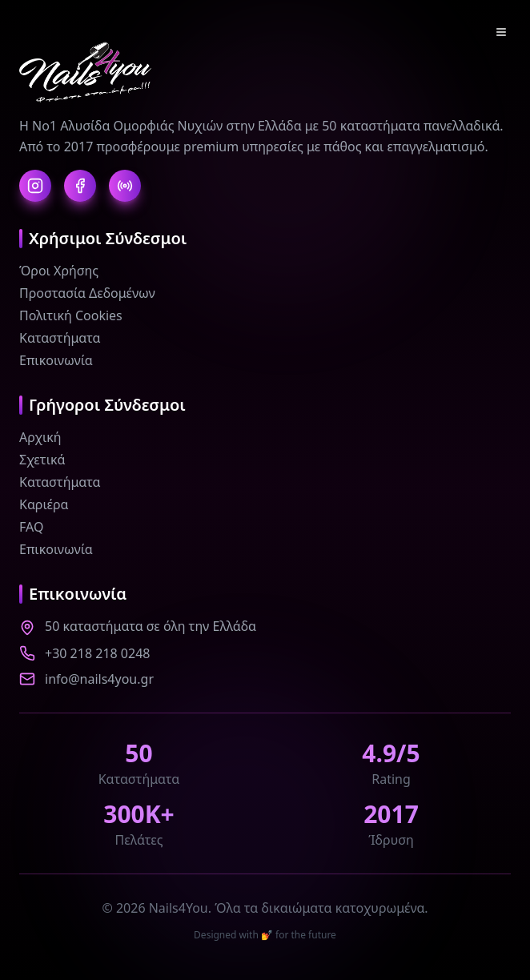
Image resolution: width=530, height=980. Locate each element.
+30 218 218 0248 (97, 653)
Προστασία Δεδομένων (87, 293)
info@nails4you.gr (99, 679)
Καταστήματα (60, 338)
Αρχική (40, 437)
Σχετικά (42, 460)
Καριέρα (44, 504)
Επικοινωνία (56, 360)
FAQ (31, 527)
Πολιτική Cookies (71, 315)
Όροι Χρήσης (59, 271)
